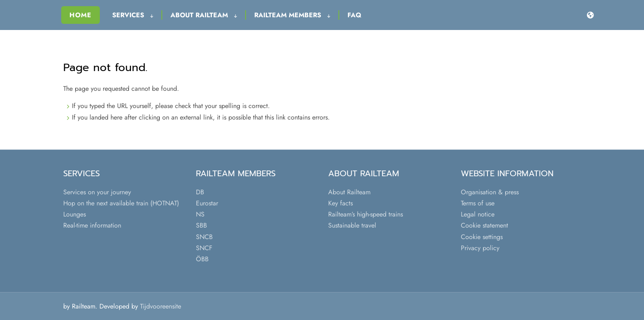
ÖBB (202, 259)
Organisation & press (490, 192)
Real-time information (92, 225)
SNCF (204, 248)
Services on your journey (97, 192)
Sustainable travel (352, 225)
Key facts (340, 203)
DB (200, 192)
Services (133, 15)
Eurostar (207, 203)
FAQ (354, 15)
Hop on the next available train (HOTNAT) (121, 203)
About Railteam (204, 15)
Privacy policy (480, 248)
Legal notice (478, 214)
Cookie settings (482, 237)
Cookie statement (484, 225)
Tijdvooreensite (161, 306)
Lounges (75, 214)
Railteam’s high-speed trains (366, 214)
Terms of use (478, 203)
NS (200, 214)
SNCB (204, 237)
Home (80, 15)
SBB (201, 225)
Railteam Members (292, 15)
